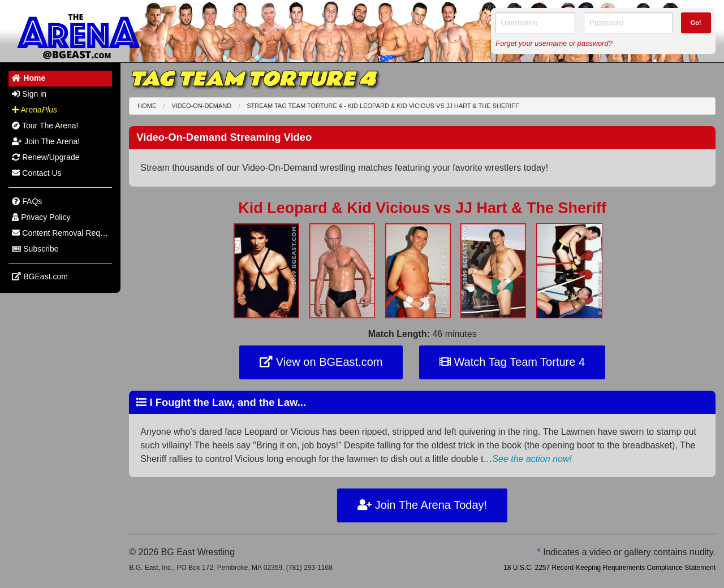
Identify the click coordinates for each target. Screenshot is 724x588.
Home (147, 106)
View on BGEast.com (321, 362)
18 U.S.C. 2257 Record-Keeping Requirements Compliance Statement (609, 568)
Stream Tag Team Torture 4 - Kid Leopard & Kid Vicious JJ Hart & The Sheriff (383, 106)
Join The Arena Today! (422, 505)
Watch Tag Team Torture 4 (512, 362)
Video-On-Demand (201, 106)
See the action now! (532, 459)
